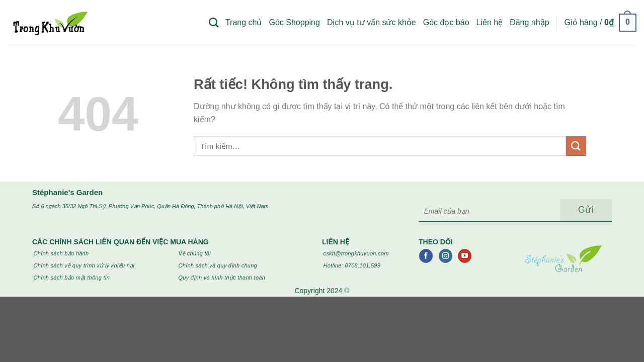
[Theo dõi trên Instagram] (446, 256)
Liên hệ (490, 22)
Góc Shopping (294, 22)
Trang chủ (244, 22)
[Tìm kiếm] (214, 22)
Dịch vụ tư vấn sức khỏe (372, 22)
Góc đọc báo (446, 22)
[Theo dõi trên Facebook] (426, 256)
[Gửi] (576, 146)
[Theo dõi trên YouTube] (465, 256)
